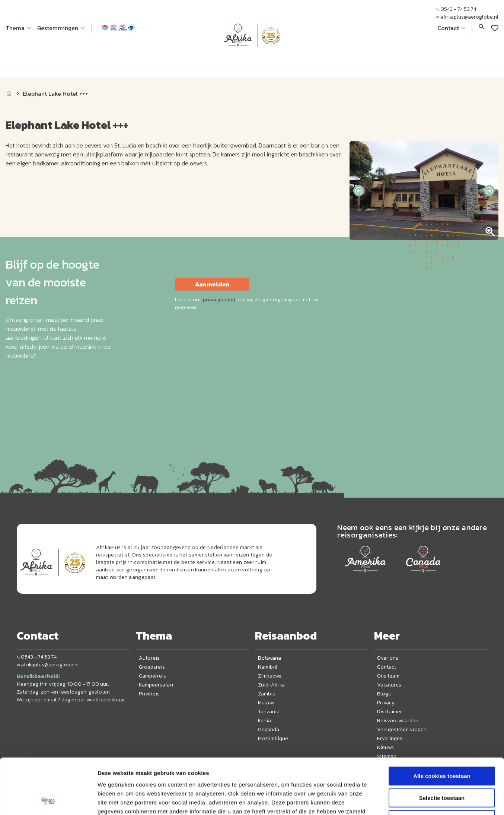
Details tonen (402, 800)
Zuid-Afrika (271, 685)
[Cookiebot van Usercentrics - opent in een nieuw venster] (48, 800)
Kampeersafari (156, 685)
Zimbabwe (270, 676)
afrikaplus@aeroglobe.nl (467, 17)
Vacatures (389, 685)
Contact (387, 667)
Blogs (384, 694)
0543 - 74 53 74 (456, 9)
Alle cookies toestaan (442, 724)
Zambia (267, 694)
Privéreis (149, 694)
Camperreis (152, 676)
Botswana (269, 658)
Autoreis (149, 658)
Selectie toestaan (442, 746)
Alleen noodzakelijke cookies (442, 768)
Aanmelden (212, 284)
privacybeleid (219, 300)
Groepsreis (152, 667)
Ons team (388, 676)
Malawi (266, 703)
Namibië (268, 667)
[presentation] (359, 191)
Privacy (386, 703)
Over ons (388, 658)
